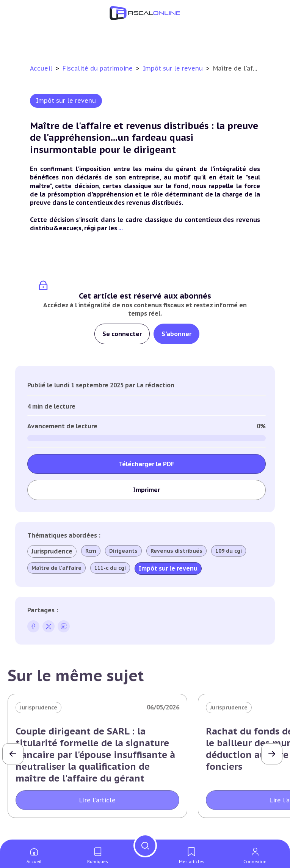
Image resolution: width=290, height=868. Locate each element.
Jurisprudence (52, 551)
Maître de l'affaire (56, 568)
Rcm (91, 551)
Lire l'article (97, 800)
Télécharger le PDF (147, 464)
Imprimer (147, 490)
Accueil (41, 68)
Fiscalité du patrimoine (99, 68)
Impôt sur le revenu (174, 68)
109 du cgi (229, 551)
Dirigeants (123, 551)
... (121, 228)
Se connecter (122, 334)
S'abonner (176, 334)
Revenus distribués (176, 551)
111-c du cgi (110, 568)
